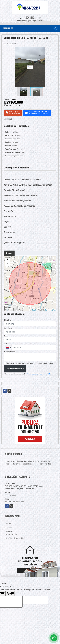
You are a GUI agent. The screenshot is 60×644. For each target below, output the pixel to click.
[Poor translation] (10, 594)
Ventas (9, 527)
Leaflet (35, 310)
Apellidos (9, 328)
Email (7, 336)
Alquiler (10, 531)
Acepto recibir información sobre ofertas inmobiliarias (30, 363)
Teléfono (8, 344)
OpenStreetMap (50, 310)
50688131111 (32, 17)
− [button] (8, 264)
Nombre (8, 320)
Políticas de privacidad (16, 538)
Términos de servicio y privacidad (39, 374)
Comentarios (10, 352)
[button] (54, 50)
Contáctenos (12, 535)
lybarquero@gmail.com (15, 502)
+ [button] (8, 260)
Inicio (9, 524)
